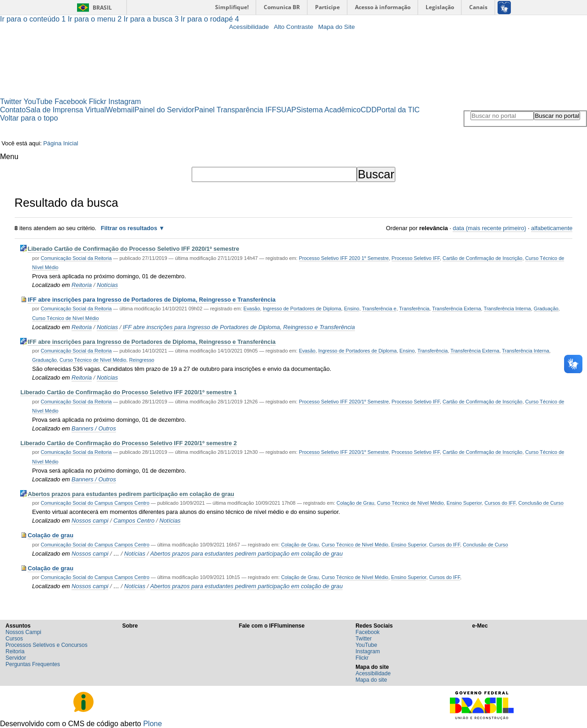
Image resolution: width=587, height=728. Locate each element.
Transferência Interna (507, 309)
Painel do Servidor (164, 110)
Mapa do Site (337, 27)
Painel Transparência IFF (235, 110)
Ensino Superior (464, 503)
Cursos (14, 639)
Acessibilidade (249, 27)
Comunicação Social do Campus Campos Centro (95, 503)
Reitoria (82, 285)
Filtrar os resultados (129, 228)
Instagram (125, 102)
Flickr (98, 102)
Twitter (11, 102)
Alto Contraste (293, 27)
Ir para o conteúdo (34, 19)
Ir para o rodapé (210, 19)
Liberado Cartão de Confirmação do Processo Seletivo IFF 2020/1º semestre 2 (128, 443)
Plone (152, 724)
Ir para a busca (152, 19)
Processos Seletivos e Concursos (47, 645)
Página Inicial (61, 143)
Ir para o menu (96, 19)
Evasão (252, 309)
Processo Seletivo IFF (416, 258)
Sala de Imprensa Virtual (66, 110)
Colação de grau (50, 535)
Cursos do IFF (500, 503)
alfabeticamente (552, 228)
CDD (369, 110)
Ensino (352, 309)
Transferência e (379, 309)
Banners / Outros (94, 428)
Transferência (414, 309)
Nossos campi (90, 521)
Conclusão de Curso (541, 503)
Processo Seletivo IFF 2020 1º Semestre (344, 258)
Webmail (120, 110)
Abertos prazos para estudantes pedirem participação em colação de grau (131, 494)
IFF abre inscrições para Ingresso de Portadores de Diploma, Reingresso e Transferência (152, 300)
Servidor (16, 658)
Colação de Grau (355, 503)
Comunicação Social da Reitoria (76, 258)
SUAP (286, 110)
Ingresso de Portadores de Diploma (302, 309)
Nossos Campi (23, 632)
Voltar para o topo (29, 118)
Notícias (107, 285)
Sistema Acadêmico (329, 110)
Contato (13, 110)
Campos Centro (134, 521)
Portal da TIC (398, 110)
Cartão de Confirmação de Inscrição (482, 258)
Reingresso (141, 360)
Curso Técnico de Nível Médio (65, 318)
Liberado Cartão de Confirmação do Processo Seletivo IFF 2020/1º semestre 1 (128, 392)
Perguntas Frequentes (33, 664)
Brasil (102, 8)
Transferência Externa (457, 309)
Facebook (71, 102)
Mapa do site (371, 680)
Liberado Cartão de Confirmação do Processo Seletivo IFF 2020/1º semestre (133, 249)
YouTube (38, 102)
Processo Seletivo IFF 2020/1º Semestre (344, 402)
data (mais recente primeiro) (489, 228)
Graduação (546, 309)
